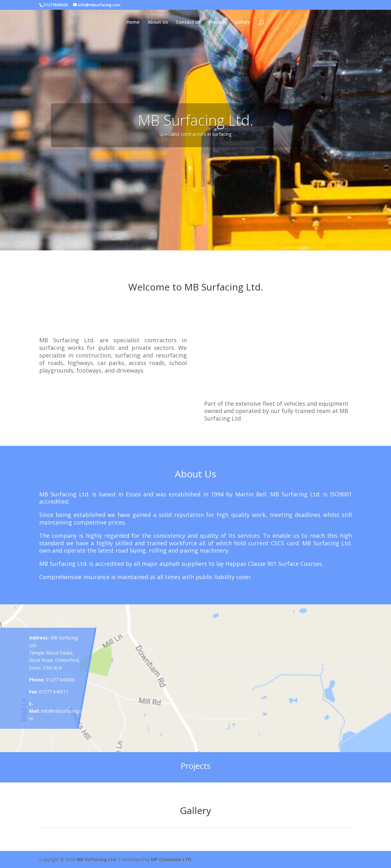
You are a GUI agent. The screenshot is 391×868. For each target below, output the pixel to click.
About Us (158, 22)
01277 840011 (54, 692)
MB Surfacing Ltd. (97, 859)
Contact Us (188, 22)
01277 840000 (60, 680)
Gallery (243, 22)
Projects (218, 22)
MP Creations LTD (171, 859)
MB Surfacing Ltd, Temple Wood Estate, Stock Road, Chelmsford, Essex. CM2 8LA (55, 653)
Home (133, 22)
